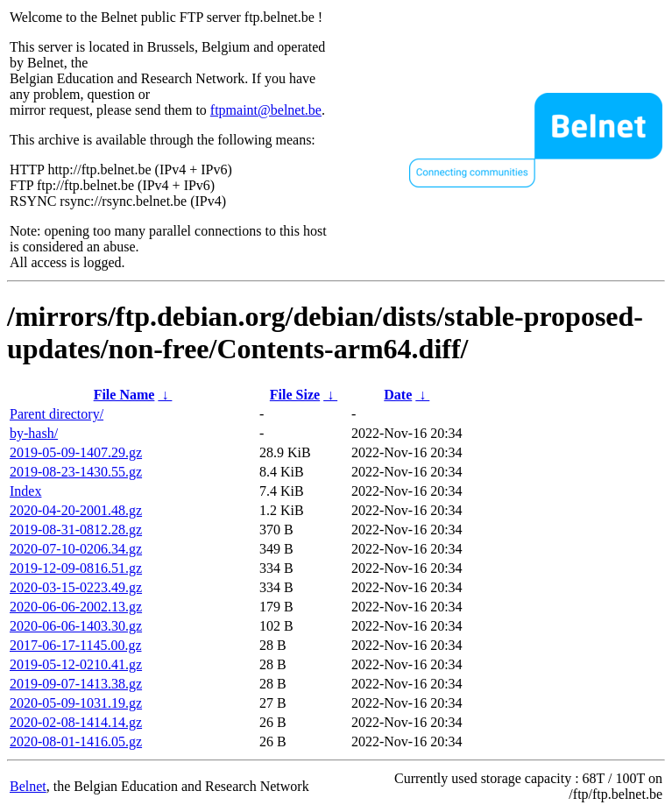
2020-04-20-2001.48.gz (76, 510)
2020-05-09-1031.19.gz (76, 703)
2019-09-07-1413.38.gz (76, 684)
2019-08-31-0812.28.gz (76, 530)
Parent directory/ (57, 414)
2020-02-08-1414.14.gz (76, 722)
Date (398, 395)
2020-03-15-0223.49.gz (76, 587)
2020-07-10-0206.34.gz (76, 549)
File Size (295, 395)
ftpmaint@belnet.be (266, 110)
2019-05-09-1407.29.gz (76, 452)
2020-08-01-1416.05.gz (76, 741)
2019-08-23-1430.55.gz (76, 472)
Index (25, 491)
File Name (124, 395)
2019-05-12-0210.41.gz (76, 664)
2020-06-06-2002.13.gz (76, 607)
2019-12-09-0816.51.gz (76, 568)
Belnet (28, 786)
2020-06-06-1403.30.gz (76, 626)
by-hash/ (34, 433)
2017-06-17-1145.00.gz (76, 645)
